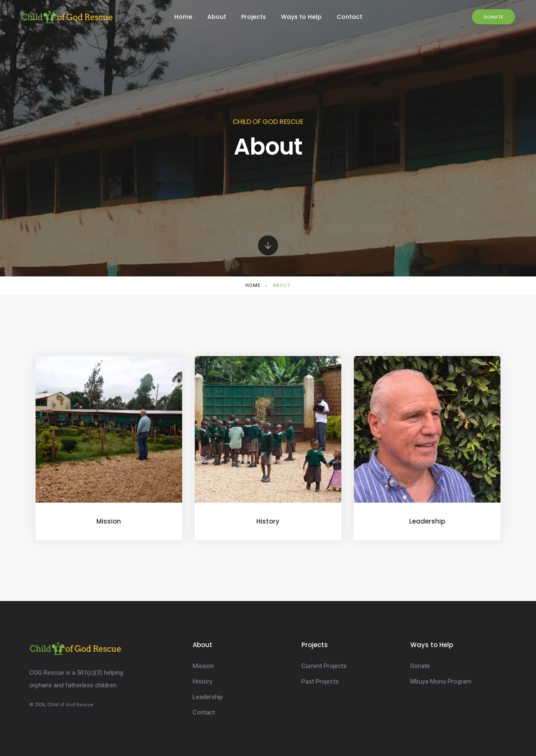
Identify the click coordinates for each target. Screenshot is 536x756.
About (217, 17)
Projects (254, 17)
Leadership (208, 697)
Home (183, 17)
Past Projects (320, 681)
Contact (349, 17)
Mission (203, 666)
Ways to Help (301, 17)
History (202, 681)
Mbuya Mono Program (441, 681)
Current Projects (324, 666)
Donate (493, 17)
